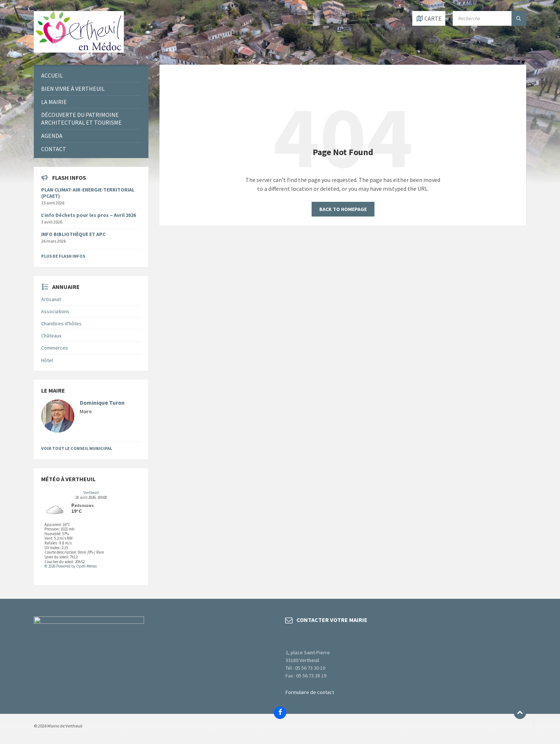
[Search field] (489, 18)
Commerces (55, 348)
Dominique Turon (102, 403)
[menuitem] (91, 76)
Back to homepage (343, 209)
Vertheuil (91, 493)
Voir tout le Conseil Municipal (77, 448)
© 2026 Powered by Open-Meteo (71, 566)
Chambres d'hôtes (61, 323)
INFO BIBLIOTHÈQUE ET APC (73, 234)
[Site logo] (79, 50)
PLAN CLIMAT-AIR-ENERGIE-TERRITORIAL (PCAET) (88, 193)
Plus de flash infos (63, 256)
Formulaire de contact (310, 692)
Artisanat (51, 299)
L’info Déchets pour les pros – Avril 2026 (89, 215)
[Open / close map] (429, 18)
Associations (55, 311)
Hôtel (47, 360)
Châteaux (51, 336)
